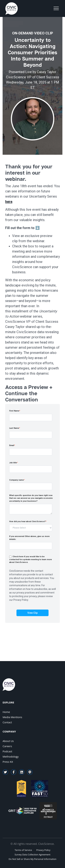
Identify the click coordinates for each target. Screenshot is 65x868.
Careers (7, 746)
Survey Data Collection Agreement (32, 855)
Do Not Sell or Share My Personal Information (32, 859)
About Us (8, 741)
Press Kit (8, 762)
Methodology (11, 756)
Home (6, 712)
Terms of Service (23, 850)
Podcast (7, 751)
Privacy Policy (43, 850)
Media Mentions (12, 717)
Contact (7, 722)
